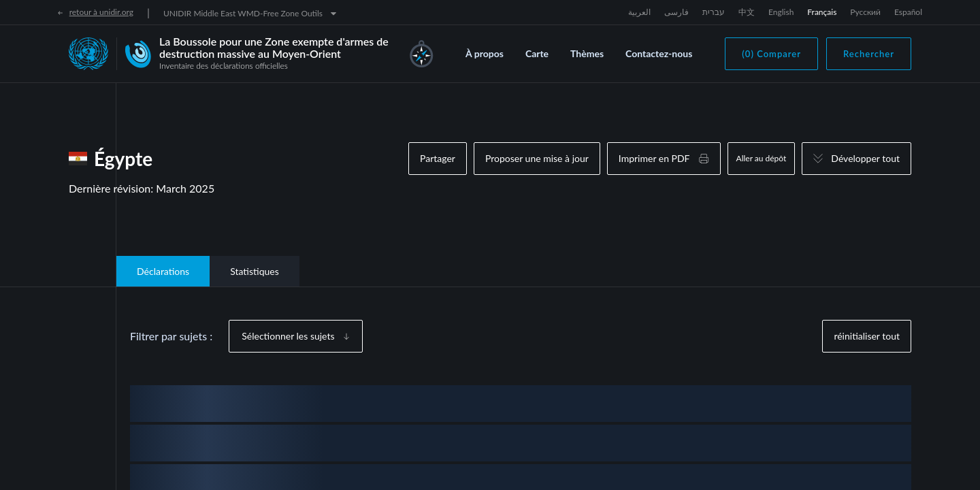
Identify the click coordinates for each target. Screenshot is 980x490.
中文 (747, 12)
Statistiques (255, 271)
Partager (438, 158)
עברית (714, 12)
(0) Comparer (771, 54)
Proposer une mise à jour (537, 158)
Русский (865, 12)
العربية (639, 12)
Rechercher (869, 54)
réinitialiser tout (867, 336)
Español (908, 12)
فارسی (676, 12)
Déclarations (163, 271)
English (781, 12)
